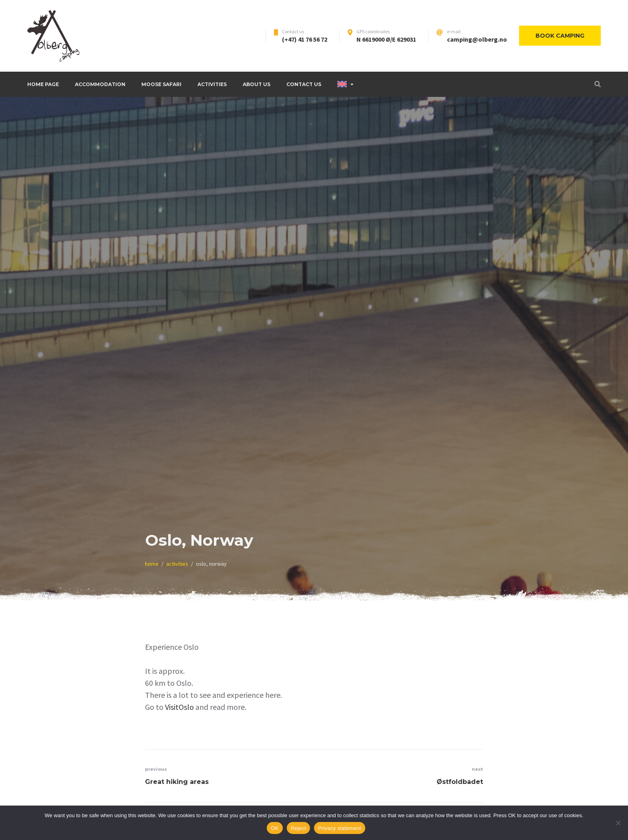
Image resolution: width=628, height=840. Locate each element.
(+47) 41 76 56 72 (305, 39)
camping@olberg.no (477, 39)
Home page (43, 84)
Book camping (560, 36)
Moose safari (161, 84)
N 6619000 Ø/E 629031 (386, 39)
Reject (298, 828)
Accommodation (100, 84)
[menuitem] (345, 84)
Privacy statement (340, 828)
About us (257, 84)
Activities (212, 84)
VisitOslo (179, 707)
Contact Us (304, 84)
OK (275, 828)
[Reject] (618, 823)
